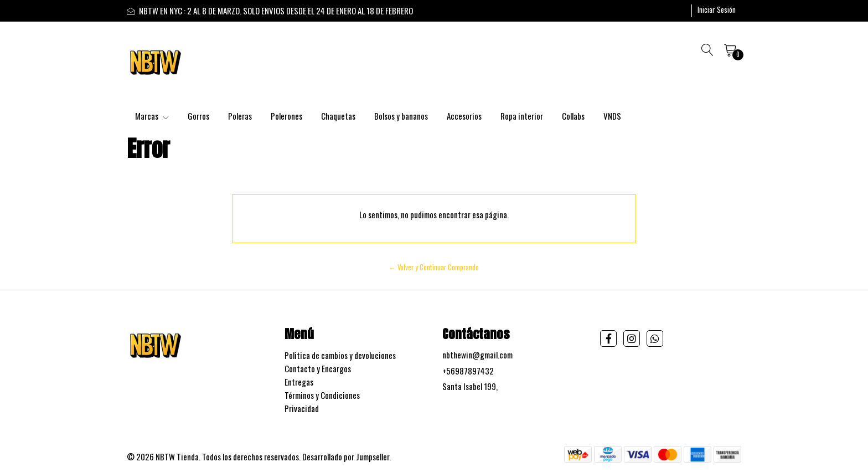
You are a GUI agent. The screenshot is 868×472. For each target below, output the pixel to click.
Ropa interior (522, 116)
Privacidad (302, 408)
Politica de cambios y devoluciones (340, 355)
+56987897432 (468, 371)
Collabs (573, 116)
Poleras (240, 116)
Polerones (286, 116)
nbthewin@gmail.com (477, 355)
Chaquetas (338, 116)
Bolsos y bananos (401, 116)
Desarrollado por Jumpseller (346, 456)
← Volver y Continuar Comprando (434, 267)
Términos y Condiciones (322, 395)
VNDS (612, 116)
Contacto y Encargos (318, 368)
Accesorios (464, 116)
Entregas (299, 382)
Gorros (198, 116)
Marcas (152, 116)
